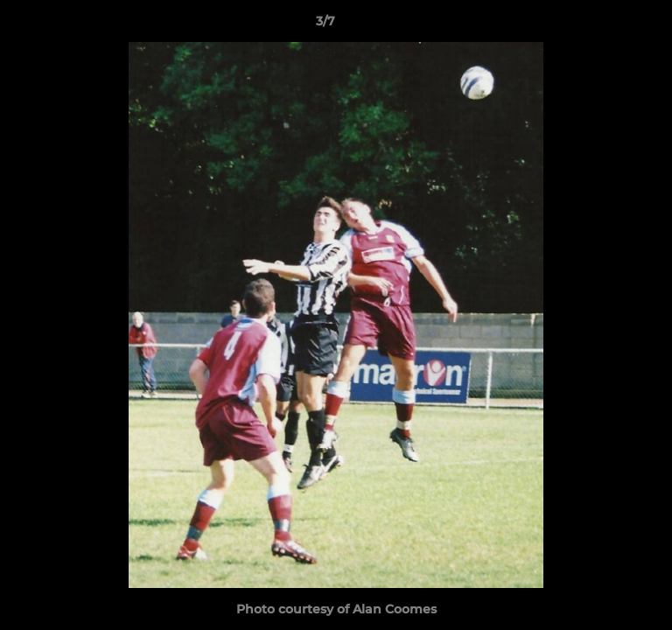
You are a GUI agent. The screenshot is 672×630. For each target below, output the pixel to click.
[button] (609, 25)
